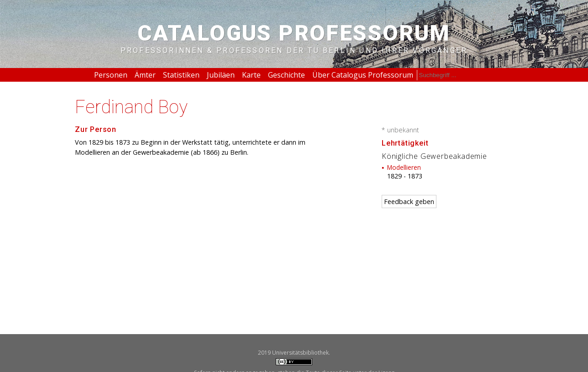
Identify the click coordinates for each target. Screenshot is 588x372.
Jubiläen (221, 75)
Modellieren (404, 167)
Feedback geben (409, 202)
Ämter (145, 75)
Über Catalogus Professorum (363, 75)
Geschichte (286, 75)
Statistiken (181, 75)
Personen (111, 75)
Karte (251, 75)
